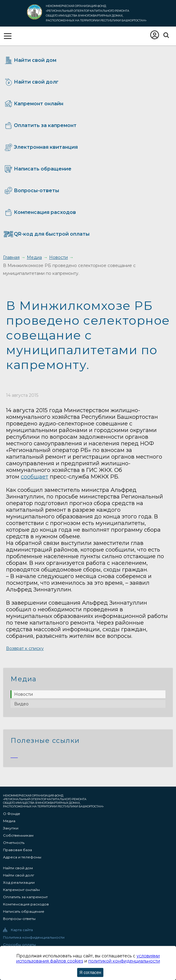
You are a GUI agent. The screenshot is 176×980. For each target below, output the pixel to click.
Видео (21, 704)
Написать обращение (24, 912)
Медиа (9, 821)
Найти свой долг (19, 875)
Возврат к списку (25, 648)
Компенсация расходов (26, 904)
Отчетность (14, 843)
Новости (24, 694)
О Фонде (12, 814)
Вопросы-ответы (19, 919)
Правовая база (17, 850)
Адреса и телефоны (22, 857)
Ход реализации (19, 883)
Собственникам (18, 835)
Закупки (11, 828)
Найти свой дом (18, 868)
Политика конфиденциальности (34, 937)
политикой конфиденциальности (124, 961)
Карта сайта (22, 930)
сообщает (35, 477)
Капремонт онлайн (21, 890)
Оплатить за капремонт (25, 897)
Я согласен (90, 972)
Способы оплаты (19, 945)
